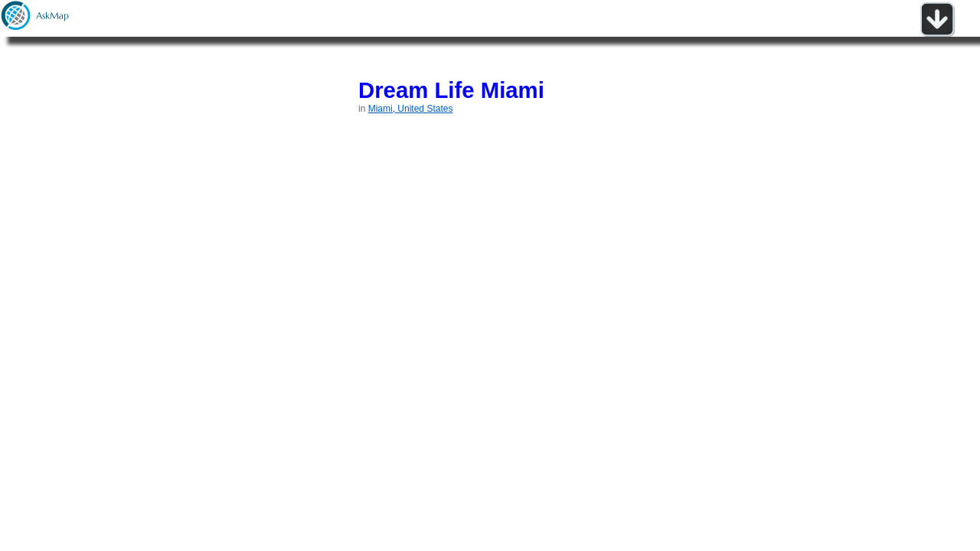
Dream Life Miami (451, 90)
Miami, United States (411, 109)
